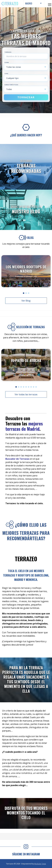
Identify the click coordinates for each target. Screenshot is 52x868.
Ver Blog (26, 301)
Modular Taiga (40, 864)
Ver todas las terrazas (26, 394)
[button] (24, 293)
